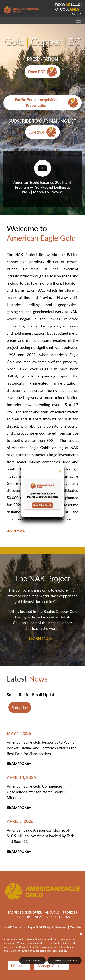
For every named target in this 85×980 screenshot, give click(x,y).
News (39, 917)
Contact (66, 917)
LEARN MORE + (42, 638)
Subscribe (43, 132)
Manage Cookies (52, 965)
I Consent (19, 965)
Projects (70, 912)
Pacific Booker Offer (25, 912)
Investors (23, 917)
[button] (78, 21)
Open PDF (43, 72)
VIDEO (51, 917)
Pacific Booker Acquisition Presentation (46, 103)
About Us (52, 912)
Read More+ (19, 763)
